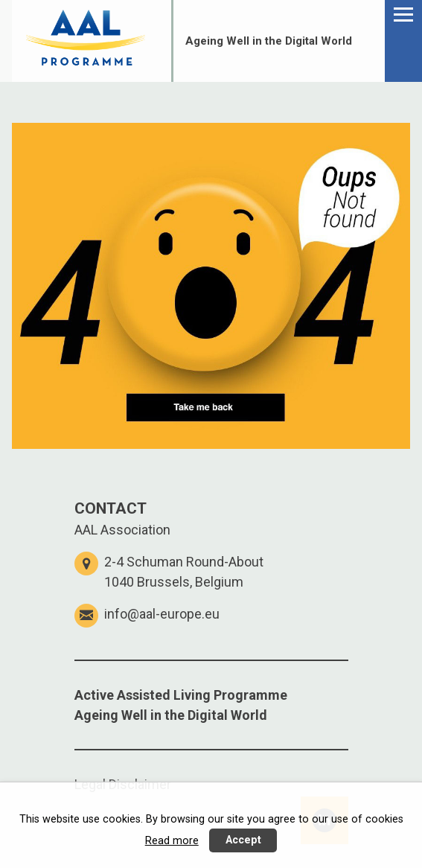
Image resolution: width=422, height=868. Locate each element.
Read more (172, 841)
